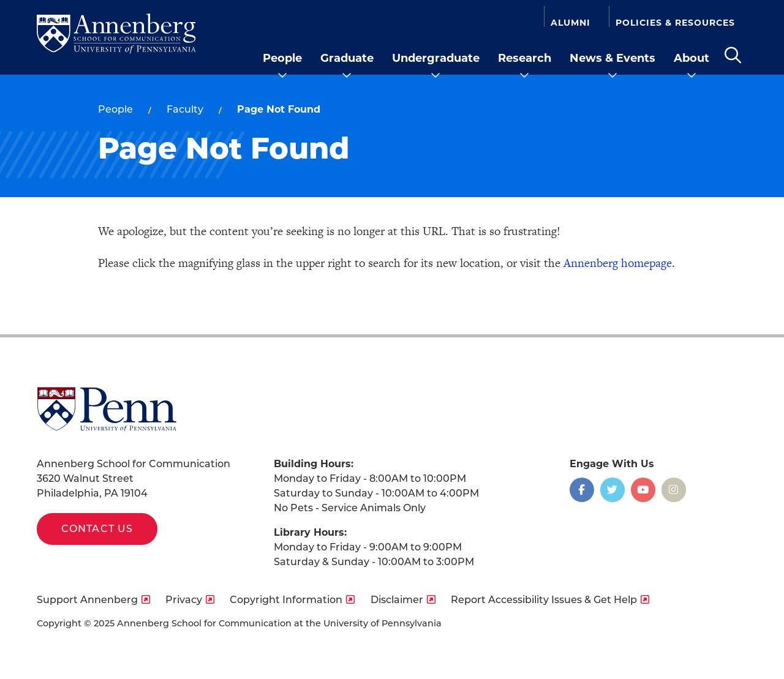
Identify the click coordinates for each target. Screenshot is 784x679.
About (692, 58)
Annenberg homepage (618, 263)
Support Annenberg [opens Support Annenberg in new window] (87, 600)
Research (525, 58)
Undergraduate (436, 58)
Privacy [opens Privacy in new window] (184, 600)
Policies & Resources (675, 22)
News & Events (612, 58)
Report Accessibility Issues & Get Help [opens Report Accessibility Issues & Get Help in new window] (544, 600)
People (282, 58)
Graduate (347, 58)
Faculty (185, 109)
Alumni (571, 22)
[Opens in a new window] (582, 490)
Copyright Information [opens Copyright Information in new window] (286, 600)
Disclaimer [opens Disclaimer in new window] (397, 600)
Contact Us (97, 529)
